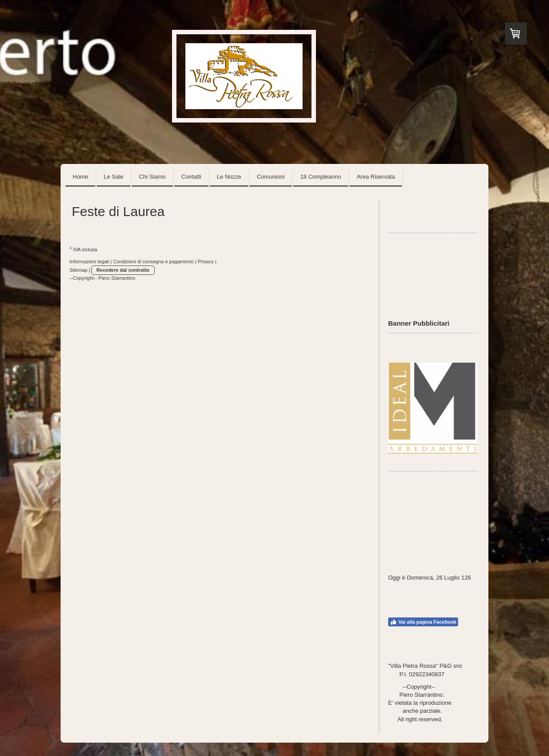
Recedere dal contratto (123, 270)
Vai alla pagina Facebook (423, 622)
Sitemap (78, 270)
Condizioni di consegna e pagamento (154, 262)
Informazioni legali (89, 262)
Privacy (206, 262)
